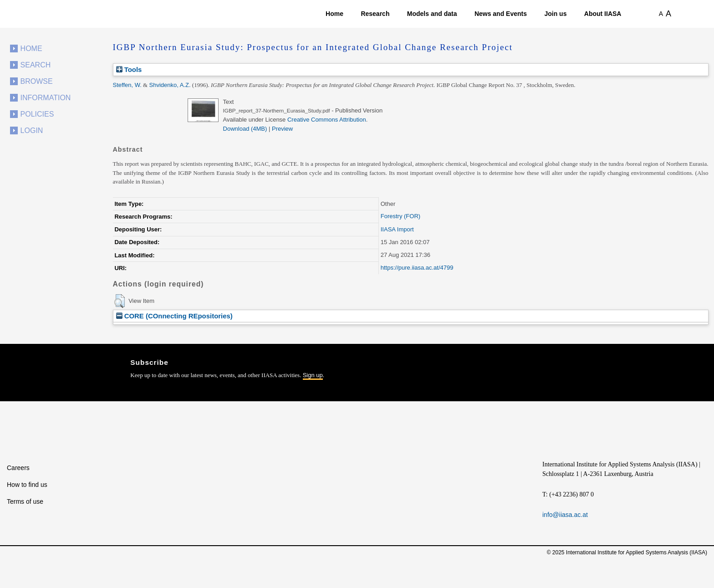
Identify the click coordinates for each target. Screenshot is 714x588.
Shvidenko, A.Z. (170, 85)
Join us (555, 14)
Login (32, 130)
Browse (37, 81)
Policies (37, 114)
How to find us (27, 485)
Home (334, 14)
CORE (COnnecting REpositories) (174, 316)
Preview (282, 129)
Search (36, 65)
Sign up (313, 375)
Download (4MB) (245, 129)
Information (46, 98)
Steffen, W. (127, 85)
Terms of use (25, 501)
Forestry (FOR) (400, 216)
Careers (18, 468)
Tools (129, 69)
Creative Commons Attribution (327, 120)
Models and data (432, 14)
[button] (120, 301)
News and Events (501, 14)
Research (375, 14)
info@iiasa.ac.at (565, 515)
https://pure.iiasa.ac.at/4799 (417, 268)
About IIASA (603, 14)
